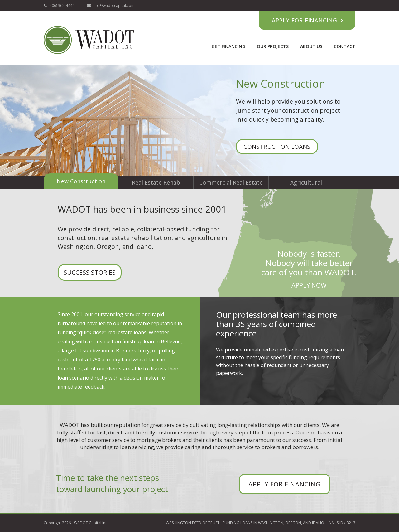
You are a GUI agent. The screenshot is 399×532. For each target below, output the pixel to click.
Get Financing (228, 46)
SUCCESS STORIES (90, 272)
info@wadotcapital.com (114, 5)
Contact (345, 46)
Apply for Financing (305, 20)
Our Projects (273, 46)
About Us (311, 46)
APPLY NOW (309, 285)
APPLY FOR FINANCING (285, 484)
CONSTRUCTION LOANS (277, 147)
